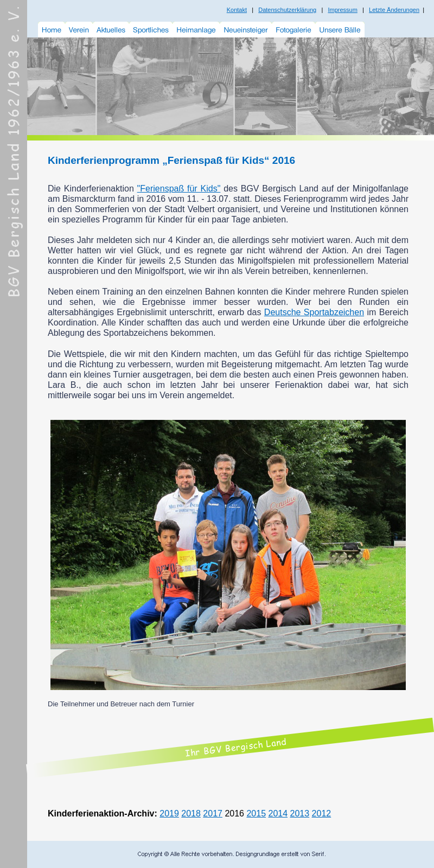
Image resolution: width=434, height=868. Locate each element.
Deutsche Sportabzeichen (314, 312)
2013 (300, 813)
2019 (169, 813)
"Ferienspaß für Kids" (179, 189)
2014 (278, 813)
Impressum (342, 10)
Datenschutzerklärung (287, 10)
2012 (322, 813)
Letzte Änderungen (394, 10)
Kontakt (237, 10)
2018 (191, 813)
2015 (256, 813)
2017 (213, 813)
